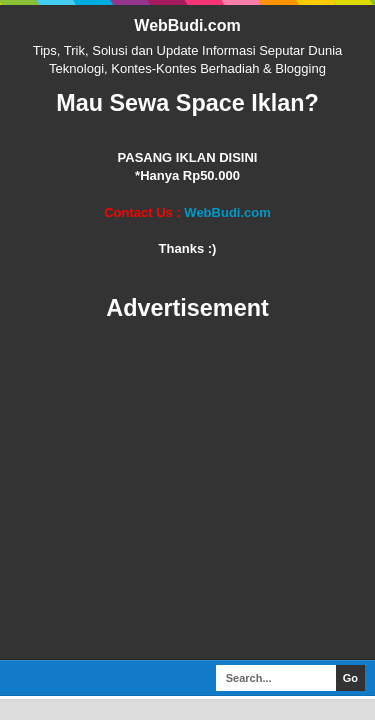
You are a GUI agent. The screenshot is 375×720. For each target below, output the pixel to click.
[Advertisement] (187, 491)
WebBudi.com (187, 25)
